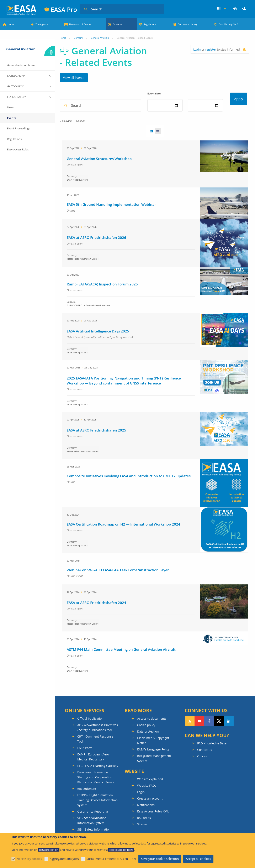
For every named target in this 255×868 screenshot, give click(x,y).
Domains (117, 24)
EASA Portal (85, 762)
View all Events (74, 78)
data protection (49, 850)
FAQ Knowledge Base (212, 757)
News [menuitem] (10, 107)
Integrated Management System (154, 772)
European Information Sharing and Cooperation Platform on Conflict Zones (96, 791)
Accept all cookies (198, 859)
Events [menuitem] (12, 118)
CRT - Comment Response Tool (95, 753)
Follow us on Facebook (209, 735)
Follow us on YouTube (199, 735)
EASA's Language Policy (153, 763)
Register (244, 9)
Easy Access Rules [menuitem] (18, 149)
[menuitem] (236, 9)
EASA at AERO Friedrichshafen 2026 (96, 252)
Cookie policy (146, 739)
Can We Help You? (229, 24)
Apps (222, 9)
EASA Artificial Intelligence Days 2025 (98, 345)
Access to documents (152, 733)
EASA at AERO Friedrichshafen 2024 (96, 617)
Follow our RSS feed (190, 735)
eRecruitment (87, 803)
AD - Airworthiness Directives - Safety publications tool (98, 742)
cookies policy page (121, 850)
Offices (202, 770)
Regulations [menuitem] (14, 139)
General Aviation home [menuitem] (21, 65)
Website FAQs (147, 800)
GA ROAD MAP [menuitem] (16, 76)
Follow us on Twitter (219, 735)
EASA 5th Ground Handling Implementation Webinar (111, 219)
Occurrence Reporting (93, 826)
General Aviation (100, 38)
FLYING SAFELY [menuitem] (16, 97)
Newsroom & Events (80, 24)
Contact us (205, 764)
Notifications (146, 819)
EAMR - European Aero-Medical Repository (94, 771)
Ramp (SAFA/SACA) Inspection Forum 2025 (102, 298)
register (211, 49)
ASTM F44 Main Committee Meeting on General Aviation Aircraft (121, 664)
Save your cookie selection (160, 859)
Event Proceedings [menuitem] (18, 128)
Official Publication (90, 733)
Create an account (150, 813)
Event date (155, 94)
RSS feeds (144, 832)
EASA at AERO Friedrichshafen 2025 (96, 444)
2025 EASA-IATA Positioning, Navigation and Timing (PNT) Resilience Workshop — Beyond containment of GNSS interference (124, 395)
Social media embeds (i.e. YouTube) (111, 859)
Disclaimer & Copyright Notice (153, 755)
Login (236, 9)
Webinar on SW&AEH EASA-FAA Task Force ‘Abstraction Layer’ (118, 584)
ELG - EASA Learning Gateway (98, 780)
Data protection (148, 746)
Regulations (150, 24)
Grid (150, 145)
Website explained (150, 793)
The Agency (42, 24)
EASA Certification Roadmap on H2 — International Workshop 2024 (123, 538)
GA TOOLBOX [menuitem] (15, 86)
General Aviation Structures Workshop (99, 173)
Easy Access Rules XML (153, 825)
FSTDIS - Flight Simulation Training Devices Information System (97, 814)
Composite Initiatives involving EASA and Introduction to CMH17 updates (129, 490)
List (159, 145)
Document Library (188, 24)
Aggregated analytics (64, 859)
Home (11, 24)
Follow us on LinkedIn (229, 735)
